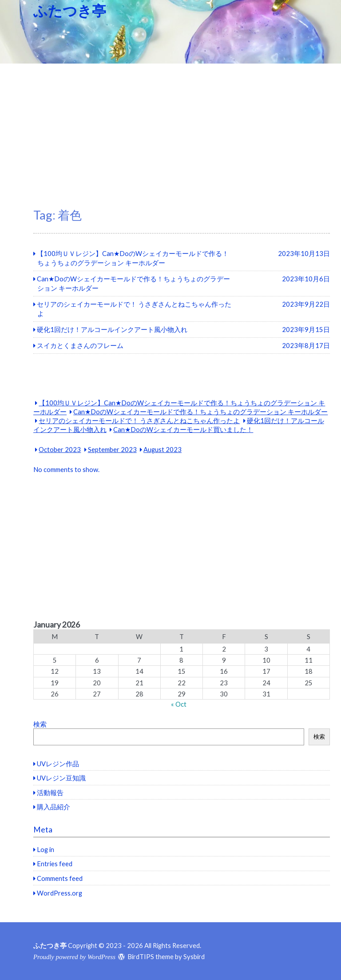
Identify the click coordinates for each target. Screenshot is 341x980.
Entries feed (55, 864)
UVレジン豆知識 (61, 778)
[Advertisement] (170, 130)
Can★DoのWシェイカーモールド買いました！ (183, 429)
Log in (46, 849)
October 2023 (60, 449)
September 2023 (112, 449)
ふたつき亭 (70, 10)
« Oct (179, 704)
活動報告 (50, 792)
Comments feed (60, 878)
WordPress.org (59, 893)
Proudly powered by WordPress (74, 957)
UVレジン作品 (58, 764)
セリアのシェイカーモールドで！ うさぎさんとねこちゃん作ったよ (139, 420)
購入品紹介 (54, 807)
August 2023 (163, 449)
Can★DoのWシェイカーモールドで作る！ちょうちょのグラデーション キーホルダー (200, 412)
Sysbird (194, 956)
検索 (40, 724)
